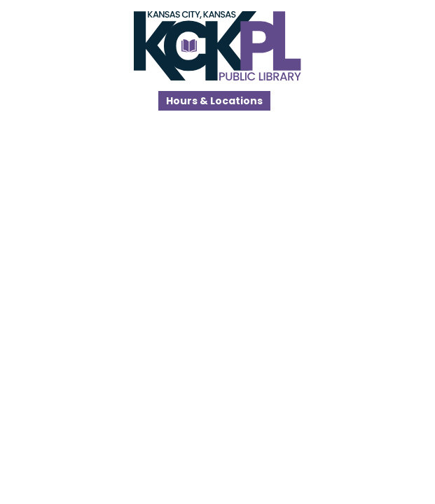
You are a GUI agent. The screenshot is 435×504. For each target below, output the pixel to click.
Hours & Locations (214, 101)
